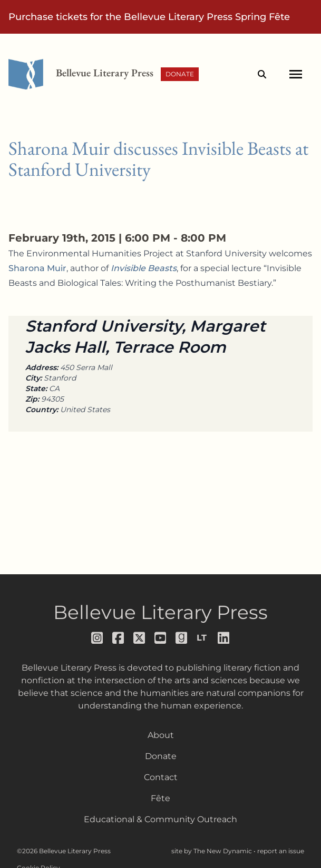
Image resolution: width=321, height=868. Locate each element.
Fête (160, 798)
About (161, 735)
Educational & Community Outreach (160, 819)
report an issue (281, 851)
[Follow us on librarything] (203, 638)
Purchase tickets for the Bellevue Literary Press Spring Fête (149, 17)
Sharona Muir (37, 268)
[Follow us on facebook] (119, 638)
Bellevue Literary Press (160, 612)
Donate (180, 74)
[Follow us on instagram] (98, 638)
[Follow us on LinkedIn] (224, 638)
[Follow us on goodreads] (182, 638)
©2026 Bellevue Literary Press (64, 851)
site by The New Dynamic (212, 851)
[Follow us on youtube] (161, 638)
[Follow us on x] (140, 638)
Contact (161, 777)
